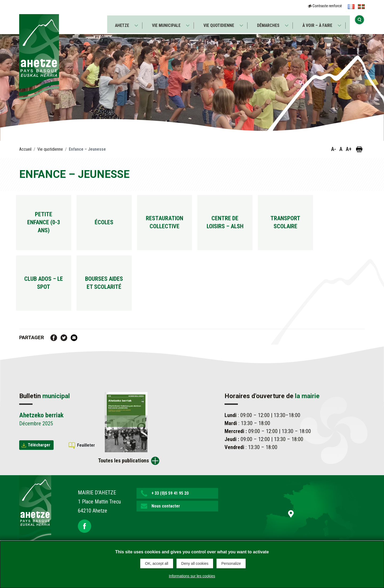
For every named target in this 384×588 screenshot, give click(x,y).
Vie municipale (166, 23)
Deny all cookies (195, 563)
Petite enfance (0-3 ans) (45, 224)
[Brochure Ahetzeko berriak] (126, 429)
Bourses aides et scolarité (109, 288)
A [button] (341, 149)
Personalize (231, 563)
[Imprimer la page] (359, 149)
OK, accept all (157, 563)
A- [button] (334, 149)
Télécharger (39, 452)
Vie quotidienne (219, 23)
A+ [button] (349, 149)
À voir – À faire (318, 23)
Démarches (269, 23)
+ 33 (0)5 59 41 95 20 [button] (170, 500)
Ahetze (121, 23)
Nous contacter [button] (166, 513)
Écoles (109, 224)
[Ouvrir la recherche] (359, 23)
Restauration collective (173, 224)
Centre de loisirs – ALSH (237, 224)
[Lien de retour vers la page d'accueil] (35, 516)
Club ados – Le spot (45, 288)
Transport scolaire (301, 224)
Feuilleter (86, 452)
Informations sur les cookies (192, 576)
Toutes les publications (123, 468)
